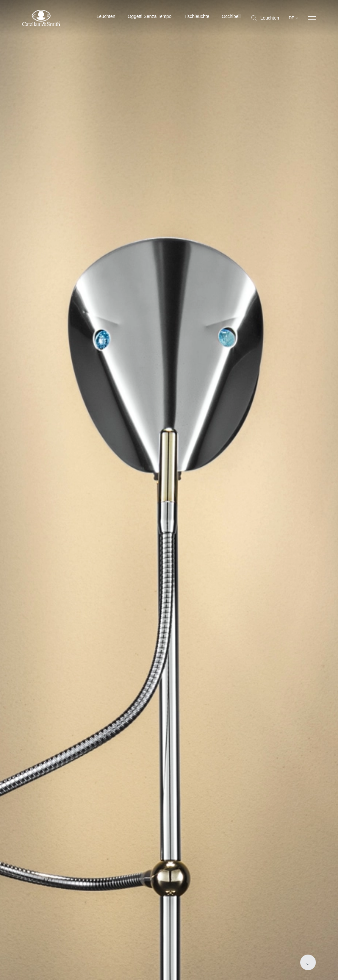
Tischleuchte (197, 16)
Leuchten (265, 18)
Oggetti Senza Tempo (150, 16)
